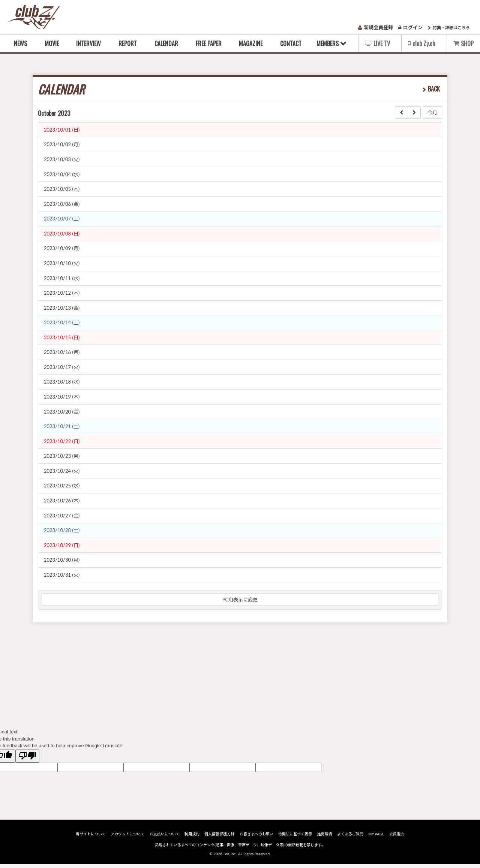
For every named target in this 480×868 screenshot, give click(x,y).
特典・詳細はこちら (449, 28)
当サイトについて (91, 837)
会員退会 (397, 837)
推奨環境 (324, 837)
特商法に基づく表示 (295, 837)
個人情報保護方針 (219, 837)
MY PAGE (376, 837)
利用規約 (192, 837)
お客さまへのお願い (256, 837)
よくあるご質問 (350, 837)
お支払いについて (165, 837)
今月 (432, 112)
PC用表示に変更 (240, 600)
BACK (434, 89)
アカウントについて (127, 837)
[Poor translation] (27, 756)
